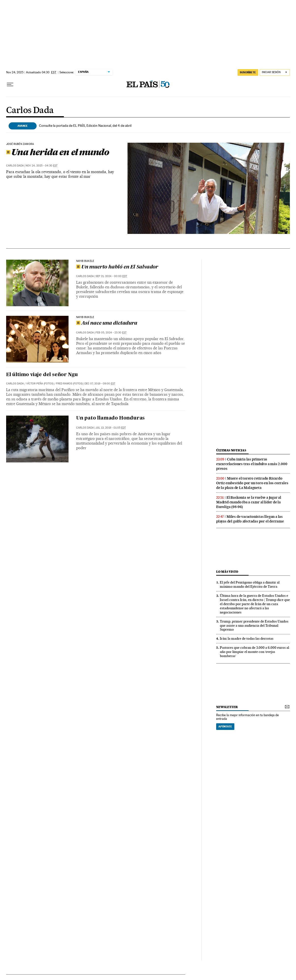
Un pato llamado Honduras (110, 418)
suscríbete (248, 72)
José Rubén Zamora (20, 144)
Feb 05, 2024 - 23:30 (111, 333)
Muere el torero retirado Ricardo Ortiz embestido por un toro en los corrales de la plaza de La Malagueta (252, 483)
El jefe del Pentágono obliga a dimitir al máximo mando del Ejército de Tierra (250, 584)
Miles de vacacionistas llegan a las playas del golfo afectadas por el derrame (250, 519)
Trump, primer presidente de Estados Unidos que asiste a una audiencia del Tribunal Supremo (254, 625)
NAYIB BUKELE (85, 317)
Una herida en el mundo (58, 152)
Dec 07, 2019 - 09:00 (100, 384)
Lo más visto (227, 572)
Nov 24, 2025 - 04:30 (42, 166)
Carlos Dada (30, 111)
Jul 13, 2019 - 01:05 (111, 428)
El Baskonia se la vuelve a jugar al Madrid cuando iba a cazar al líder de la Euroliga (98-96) (249, 502)
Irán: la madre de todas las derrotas (247, 638)
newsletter (227, 707)
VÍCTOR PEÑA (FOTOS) (40, 384)
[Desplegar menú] (10, 85)
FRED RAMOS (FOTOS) (69, 384)
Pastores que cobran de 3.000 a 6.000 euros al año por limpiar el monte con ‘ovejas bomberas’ (254, 652)
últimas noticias (231, 450)
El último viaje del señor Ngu (42, 375)
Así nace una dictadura (107, 323)
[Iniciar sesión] (275, 72)
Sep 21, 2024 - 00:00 (111, 276)
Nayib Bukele (85, 261)
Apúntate (225, 726)
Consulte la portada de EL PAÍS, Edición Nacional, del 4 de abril (85, 126)
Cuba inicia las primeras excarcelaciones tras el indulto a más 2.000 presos (252, 464)
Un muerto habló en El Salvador (117, 267)
